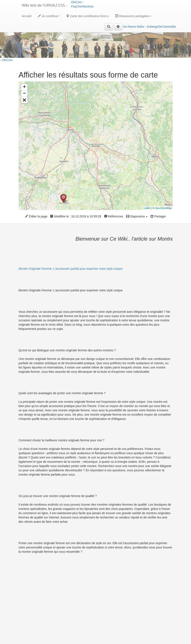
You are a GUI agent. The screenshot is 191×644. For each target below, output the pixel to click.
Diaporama (137, 216)
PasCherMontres (82, 6)
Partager (158, 216)
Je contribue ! (49, 16)
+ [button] (24, 87)
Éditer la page (36, 216)
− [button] (24, 94)
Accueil (27, 16)
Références (114, 216)
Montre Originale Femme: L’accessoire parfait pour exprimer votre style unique (71, 269)
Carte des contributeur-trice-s (87, 16)
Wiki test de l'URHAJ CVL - (45, 5)
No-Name (130, 27)
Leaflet (147, 208)
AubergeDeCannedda (161, 27)
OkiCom (77, 2)
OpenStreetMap (163, 208)
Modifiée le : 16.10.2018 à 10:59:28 (76, 216)
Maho (140, 27)
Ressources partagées (133, 16)
